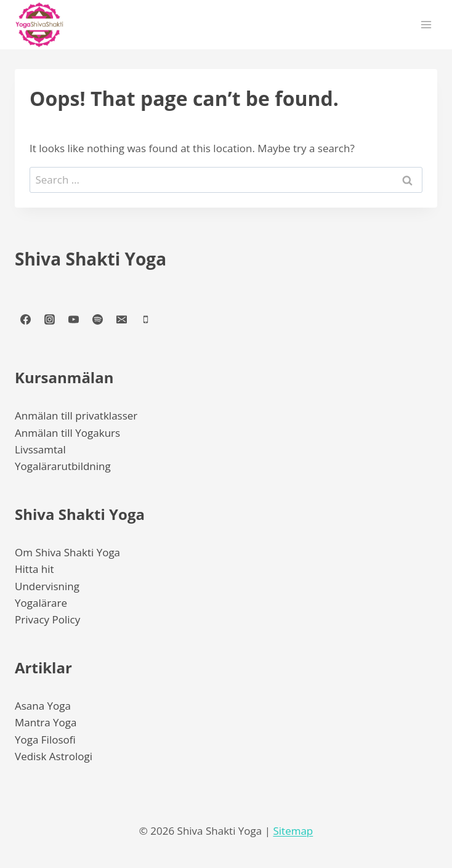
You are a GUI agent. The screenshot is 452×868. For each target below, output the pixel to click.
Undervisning (47, 586)
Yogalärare (41, 603)
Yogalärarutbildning (63, 466)
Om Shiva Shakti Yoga (67, 552)
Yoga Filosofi (45, 740)
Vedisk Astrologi (54, 756)
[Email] (121, 319)
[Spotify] (97, 319)
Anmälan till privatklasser (76, 416)
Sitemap (293, 831)
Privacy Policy (47, 619)
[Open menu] (426, 24)
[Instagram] (49, 319)
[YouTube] (73, 319)
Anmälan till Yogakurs (67, 433)
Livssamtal (40, 449)
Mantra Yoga (46, 722)
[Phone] (145, 319)
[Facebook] (25, 319)
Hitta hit (34, 569)
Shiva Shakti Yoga (91, 259)
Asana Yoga (43, 706)
